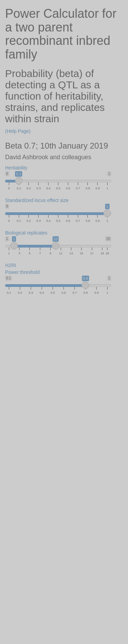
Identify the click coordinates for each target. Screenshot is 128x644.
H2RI (11, 265)
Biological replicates (26, 233)
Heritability (16, 168)
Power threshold (22, 272)
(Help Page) (18, 131)
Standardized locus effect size (37, 200)
